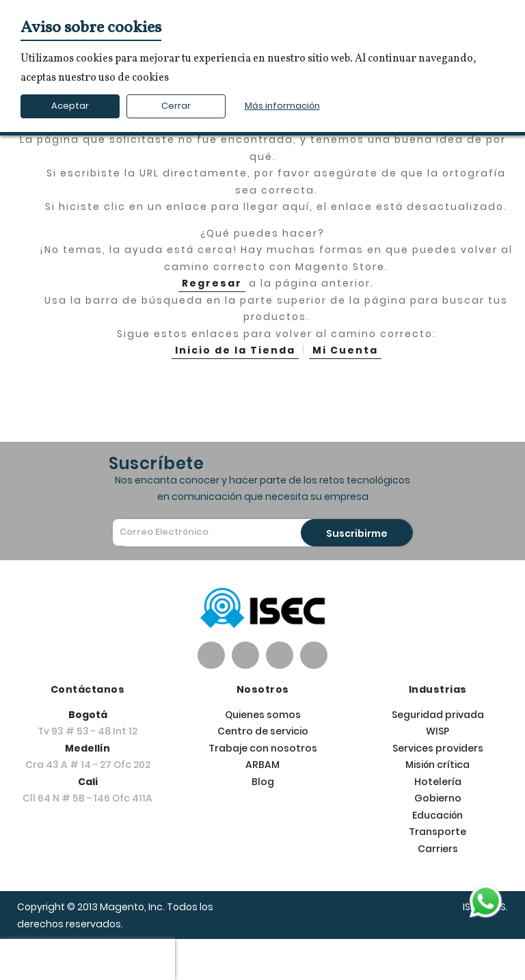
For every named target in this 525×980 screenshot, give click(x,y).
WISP (437, 731)
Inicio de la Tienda (235, 350)
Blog (263, 782)
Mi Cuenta (345, 350)
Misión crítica (437, 765)
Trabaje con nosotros (263, 748)
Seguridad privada (438, 715)
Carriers (438, 849)
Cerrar (176, 106)
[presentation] (87, 959)
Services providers (438, 748)
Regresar (212, 283)
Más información (282, 106)
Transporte (437, 832)
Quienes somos (263, 715)
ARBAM (262, 765)
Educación (437, 815)
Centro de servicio (263, 731)
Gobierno (438, 798)
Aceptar (70, 106)
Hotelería (438, 782)
